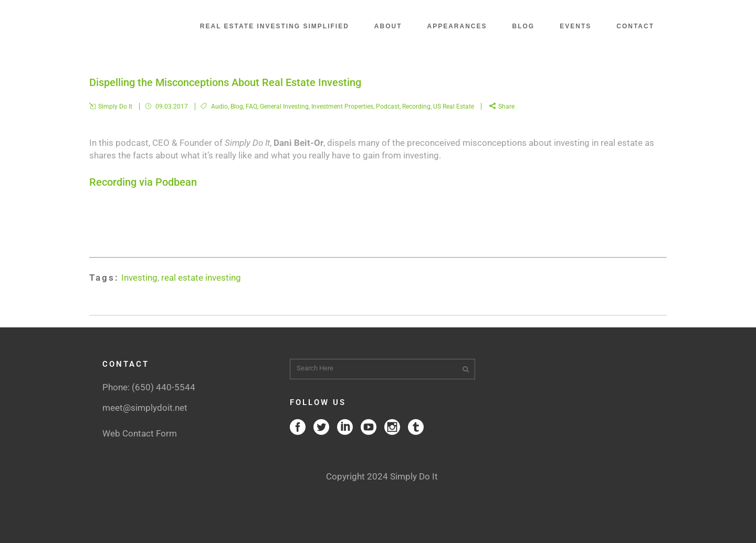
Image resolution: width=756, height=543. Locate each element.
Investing (139, 278)
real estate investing (201, 278)
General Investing (284, 107)
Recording (416, 107)
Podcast (388, 107)
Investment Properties (342, 107)
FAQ (251, 107)
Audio (219, 107)
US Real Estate (454, 107)
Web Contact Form (140, 433)
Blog (237, 107)
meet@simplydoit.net (145, 408)
